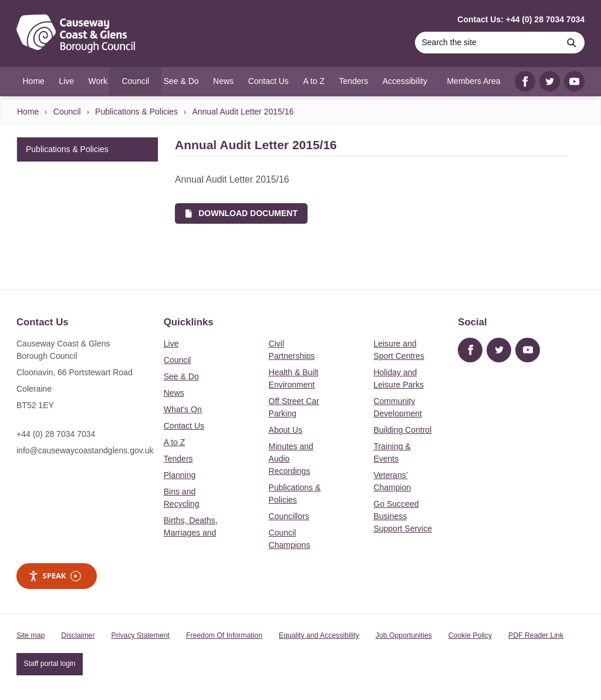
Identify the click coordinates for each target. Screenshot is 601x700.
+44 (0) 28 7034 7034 (56, 434)
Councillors (289, 516)
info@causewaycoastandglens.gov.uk (85, 450)
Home (28, 112)
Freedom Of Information (224, 635)
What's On (183, 409)
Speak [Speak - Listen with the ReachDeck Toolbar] (55, 576)
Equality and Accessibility (319, 635)
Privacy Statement (141, 635)
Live (171, 344)
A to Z (175, 442)
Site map (31, 635)
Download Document (242, 213)
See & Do (181, 376)
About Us (286, 430)
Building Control (402, 430)
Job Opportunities (404, 635)
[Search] (487, 43)
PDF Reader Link (536, 635)
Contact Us (184, 426)
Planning (180, 475)
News (174, 393)
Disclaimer (78, 635)
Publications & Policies (136, 112)
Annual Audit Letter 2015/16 (243, 112)
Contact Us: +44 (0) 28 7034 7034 (521, 19)
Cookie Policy (470, 635)
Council (67, 112)
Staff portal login (49, 664)
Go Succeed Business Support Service (403, 516)
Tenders (178, 459)
